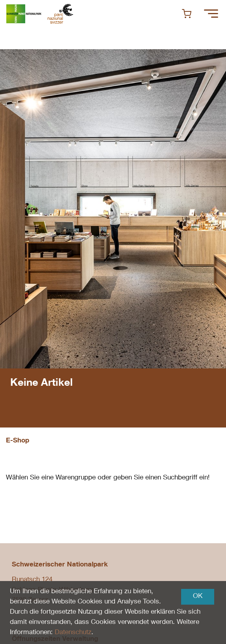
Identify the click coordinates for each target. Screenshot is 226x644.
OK (198, 597)
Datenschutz (73, 633)
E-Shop (18, 441)
